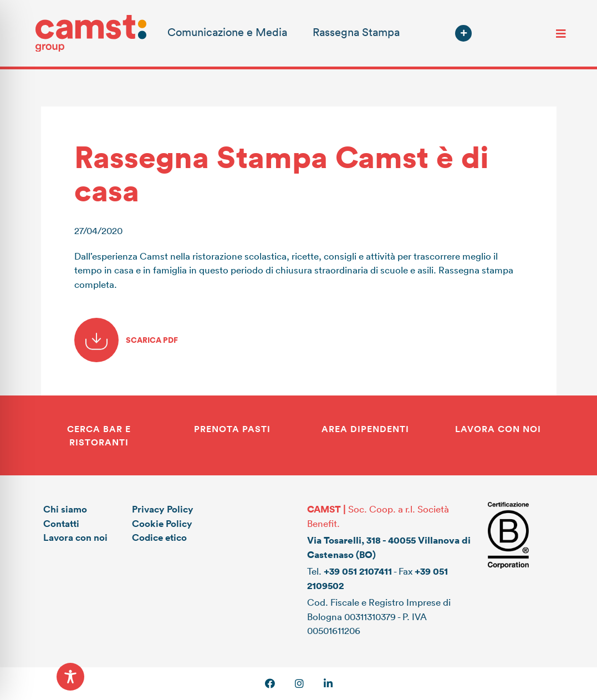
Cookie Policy (162, 523)
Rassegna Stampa (356, 32)
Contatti (61, 523)
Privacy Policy (163, 509)
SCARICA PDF (126, 340)
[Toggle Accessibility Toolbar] (70, 677)
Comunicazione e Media (227, 32)
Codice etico (159, 537)
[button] (463, 33)
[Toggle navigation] (561, 33)
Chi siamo (65, 509)
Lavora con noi (75, 537)
